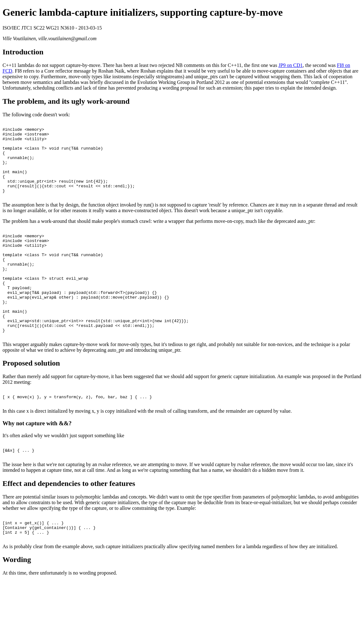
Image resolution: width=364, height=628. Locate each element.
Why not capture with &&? (37, 463)
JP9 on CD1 (290, 65)
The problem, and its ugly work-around (66, 101)
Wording (17, 607)
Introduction (23, 52)
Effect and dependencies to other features (69, 526)
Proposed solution (31, 400)
